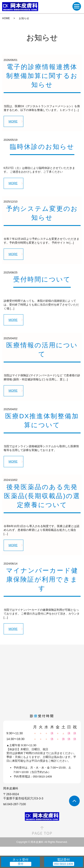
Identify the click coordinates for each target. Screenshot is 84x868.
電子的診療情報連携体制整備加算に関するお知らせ (42, 76)
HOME (6, 18)
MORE (13, 121)
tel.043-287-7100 (15, 804)
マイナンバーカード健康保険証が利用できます (42, 579)
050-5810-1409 (42, 777)
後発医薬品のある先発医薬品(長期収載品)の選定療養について (42, 496)
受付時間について (42, 279)
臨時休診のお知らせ (42, 147)
